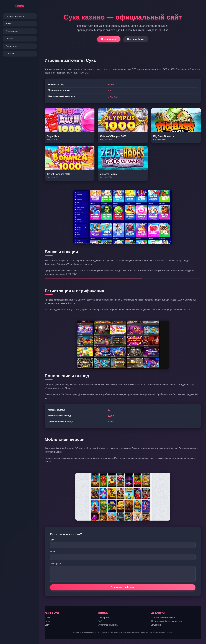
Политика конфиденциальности (167, 621)
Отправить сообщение (123, 587)
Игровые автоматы (15, 16)
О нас (47, 617)
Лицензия (156, 625)
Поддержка (11, 46)
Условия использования (163, 617)
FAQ (100, 621)
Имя (52, 540)
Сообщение (56, 564)
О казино (10, 54)
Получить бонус (136, 39)
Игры (47, 621)
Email (53, 552)
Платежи (10, 39)
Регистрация (12, 31)
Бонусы (9, 24)
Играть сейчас (109, 39)
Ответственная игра (108, 625)
